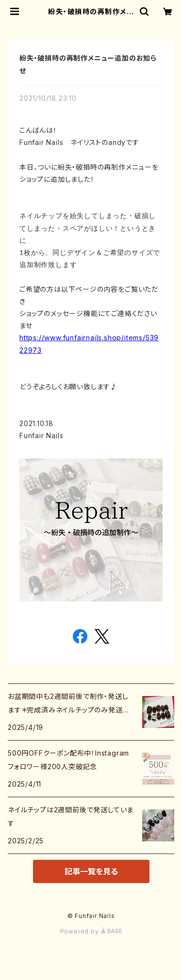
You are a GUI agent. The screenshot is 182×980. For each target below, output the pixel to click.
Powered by (91, 931)
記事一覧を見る (91, 871)
